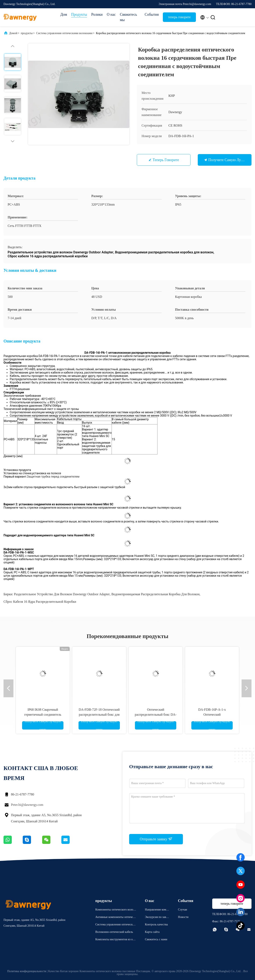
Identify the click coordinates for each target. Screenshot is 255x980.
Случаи (182, 910)
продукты (27, 33)
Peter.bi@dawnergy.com (27, 805)
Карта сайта (152, 932)
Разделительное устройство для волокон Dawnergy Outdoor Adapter (62, 594)
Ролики (97, 14)
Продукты (79, 14)
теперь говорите (179, 17)
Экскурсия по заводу (157, 918)
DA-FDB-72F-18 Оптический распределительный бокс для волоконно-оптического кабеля (99, 715)
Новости (183, 917)
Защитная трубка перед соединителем (53, 477)
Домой (13, 33)
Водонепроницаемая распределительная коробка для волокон (156, 594)
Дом (64, 14)
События (152, 14)
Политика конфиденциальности (27, 971)
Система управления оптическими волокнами (64, 33)
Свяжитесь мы (128, 17)
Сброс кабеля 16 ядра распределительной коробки (40, 602)
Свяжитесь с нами (156, 939)
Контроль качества (156, 924)
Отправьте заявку (156, 839)
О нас (111, 14)
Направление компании (157, 910)
